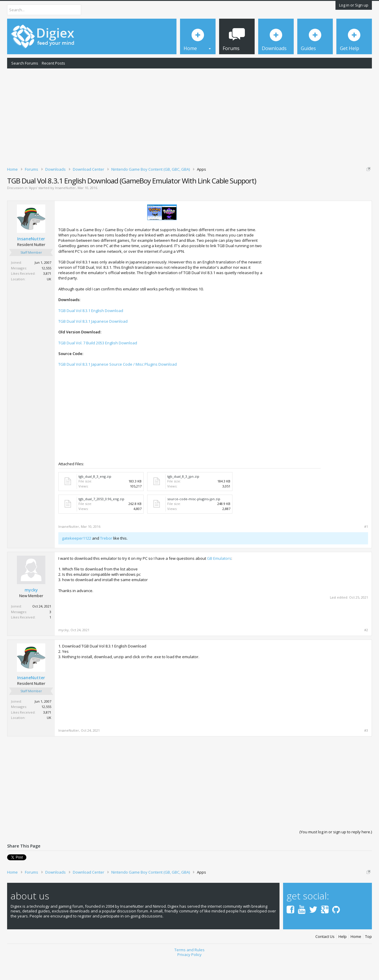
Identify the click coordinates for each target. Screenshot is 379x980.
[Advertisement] (189, 116)
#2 (366, 650)
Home (356, 957)
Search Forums (25, 63)
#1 (366, 547)
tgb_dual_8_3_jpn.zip (183, 497)
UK (49, 299)
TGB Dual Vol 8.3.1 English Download (91, 331)
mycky (31, 610)
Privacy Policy (189, 975)
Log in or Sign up (354, 5)
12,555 (46, 288)
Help (343, 957)
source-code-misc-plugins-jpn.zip (194, 519)
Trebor (106, 559)
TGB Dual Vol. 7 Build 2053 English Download (98, 363)
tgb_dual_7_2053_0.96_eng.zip (101, 519)
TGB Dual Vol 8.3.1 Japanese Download (93, 342)
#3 (366, 751)
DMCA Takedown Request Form (169, 187)
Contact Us (325, 957)
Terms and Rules (189, 970)
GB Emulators (219, 579)
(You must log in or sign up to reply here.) (336, 852)
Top (368, 957)
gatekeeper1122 (77, 559)
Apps (33, 208)
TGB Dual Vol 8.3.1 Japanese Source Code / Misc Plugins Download (118, 385)
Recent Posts (53, 63)
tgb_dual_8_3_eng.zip (95, 497)
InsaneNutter (65, 208)
